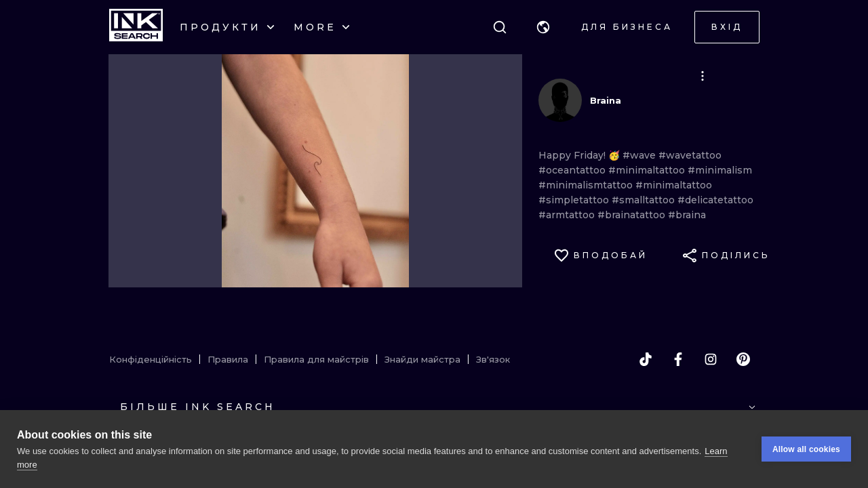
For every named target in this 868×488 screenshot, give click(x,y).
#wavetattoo (690, 155)
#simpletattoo (575, 200)
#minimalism (720, 170)
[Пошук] (500, 27)
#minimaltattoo (648, 170)
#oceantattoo (573, 170)
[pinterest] (743, 359)
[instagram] (711, 359)
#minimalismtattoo (587, 185)
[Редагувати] (703, 76)
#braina (687, 215)
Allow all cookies (806, 449)
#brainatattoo (633, 215)
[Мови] (543, 27)
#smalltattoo (645, 200)
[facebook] (678, 359)
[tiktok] (646, 359)
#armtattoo (568, 215)
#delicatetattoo (715, 200)
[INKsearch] (136, 27)
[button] (543, 27)
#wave (640, 155)
